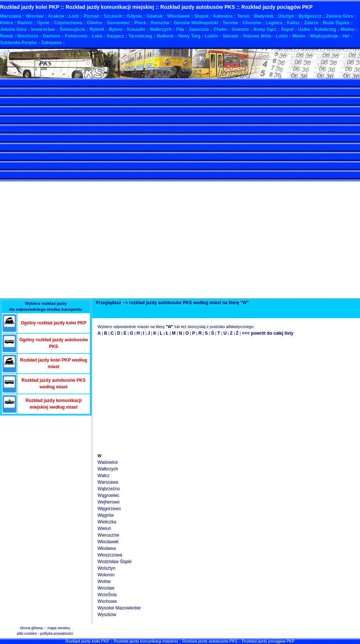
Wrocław (35, 16)
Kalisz (293, 23)
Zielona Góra (340, 16)
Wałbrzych (161, 29)
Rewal (6, 36)
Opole (43, 23)
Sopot (287, 29)
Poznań (91, 16)
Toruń (243, 16)
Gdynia (135, 16)
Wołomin (106, 575)
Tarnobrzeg (140, 36)
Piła (180, 29)
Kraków (56, 16)
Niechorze (28, 36)
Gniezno (240, 29)
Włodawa (107, 548)
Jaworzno (199, 29)
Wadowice (108, 462)
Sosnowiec (118, 23)
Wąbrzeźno (109, 489)
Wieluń (104, 529)
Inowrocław (43, 29)
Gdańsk (155, 16)
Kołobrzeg (325, 29)
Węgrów (106, 515)
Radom (25, 23)
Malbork (165, 36)
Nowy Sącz (265, 29)
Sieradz (231, 36)
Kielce (6, 23)
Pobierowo (76, 36)
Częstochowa (68, 23)
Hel (346, 36)
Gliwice (95, 23)
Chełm (220, 29)
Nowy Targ (189, 36)
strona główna (31, 628)
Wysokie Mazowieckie (119, 608)
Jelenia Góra (13, 29)
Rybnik (97, 29)
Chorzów (252, 23)
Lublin (211, 36)
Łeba (97, 36)
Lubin (282, 36)
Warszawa (11, 16)
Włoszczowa (110, 555)
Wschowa (107, 601)
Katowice (223, 16)
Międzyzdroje (324, 36)
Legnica (274, 23)
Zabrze (311, 23)
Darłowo (52, 36)
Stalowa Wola (257, 36)
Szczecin (113, 16)
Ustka (304, 29)
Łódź (74, 16)
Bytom (116, 29)
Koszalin (136, 29)
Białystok (263, 16)
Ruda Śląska (336, 23)
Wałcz (103, 476)
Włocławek (178, 16)
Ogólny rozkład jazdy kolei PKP (54, 323)
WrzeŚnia (107, 595)
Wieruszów (108, 535)
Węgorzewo (109, 509)
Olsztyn (286, 16)
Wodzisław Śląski (114, 562)
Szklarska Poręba (18, 43)
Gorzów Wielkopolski (196, 23)
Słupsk (202, 16)
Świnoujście (72, 29)
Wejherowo (109, 502)
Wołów (104, 581)
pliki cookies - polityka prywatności (45, 634)
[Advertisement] (86, 130)
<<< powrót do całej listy (268, 333)
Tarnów (230, 23)
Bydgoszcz (310, 16)
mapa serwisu (59, 628)
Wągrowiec (108, 495)
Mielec (299, 36)
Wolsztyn (106, 568)
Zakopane (52, 43)
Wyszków (107, 615)
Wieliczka (107, 522)
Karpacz (115, 36)
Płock (140, 23)
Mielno (347, 29)
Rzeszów (160, 23)
